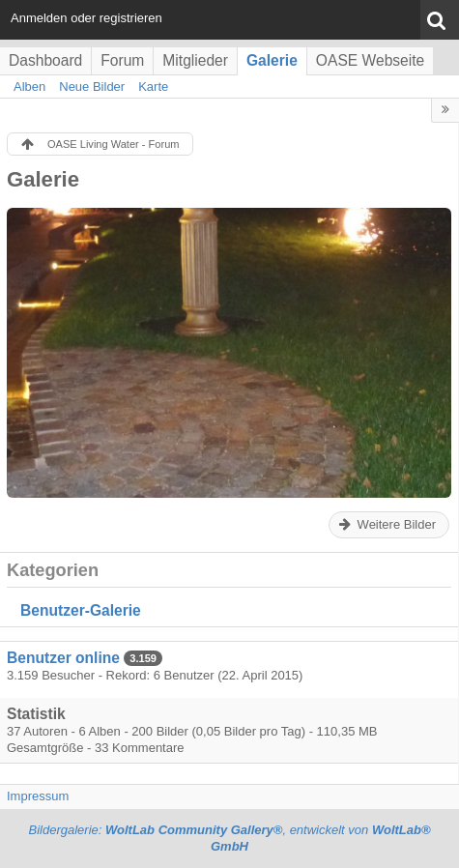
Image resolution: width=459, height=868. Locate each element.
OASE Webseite (370, 60)
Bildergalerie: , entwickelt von (229, 838)
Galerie (272, 60)
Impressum (38, 796)
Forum (122, 60)
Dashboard (45, 60)
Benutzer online (63, 658)
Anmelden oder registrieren (86, 18)
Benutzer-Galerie (81, 610)
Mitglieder (195, 60)
